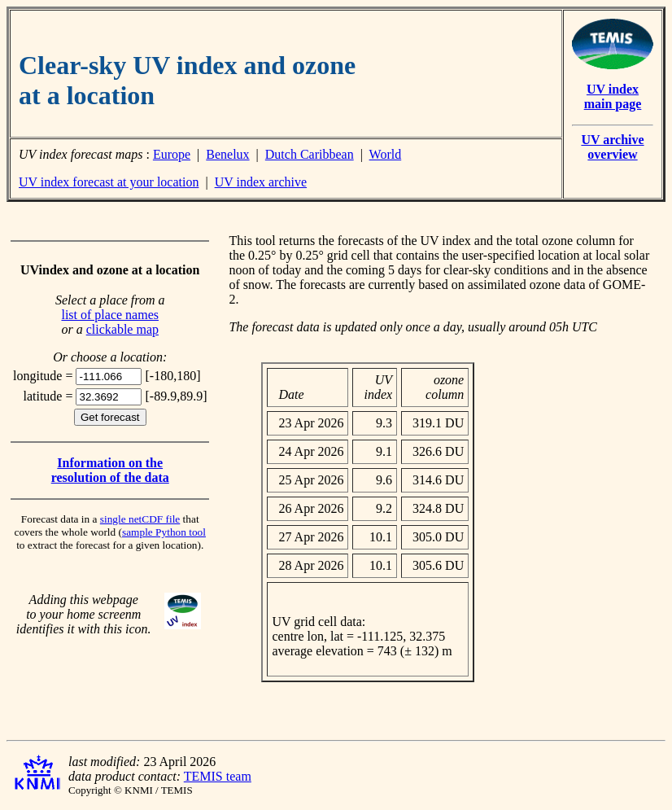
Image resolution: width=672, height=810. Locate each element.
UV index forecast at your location (109, 182)
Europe (172, 154)
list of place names (110, 315)
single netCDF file (140, 519)
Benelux (227, 154)
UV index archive (261, 182)
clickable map (122, 329)
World (386, 154)
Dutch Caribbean (310, 154)
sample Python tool (164, 532)
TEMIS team (218, 776)
